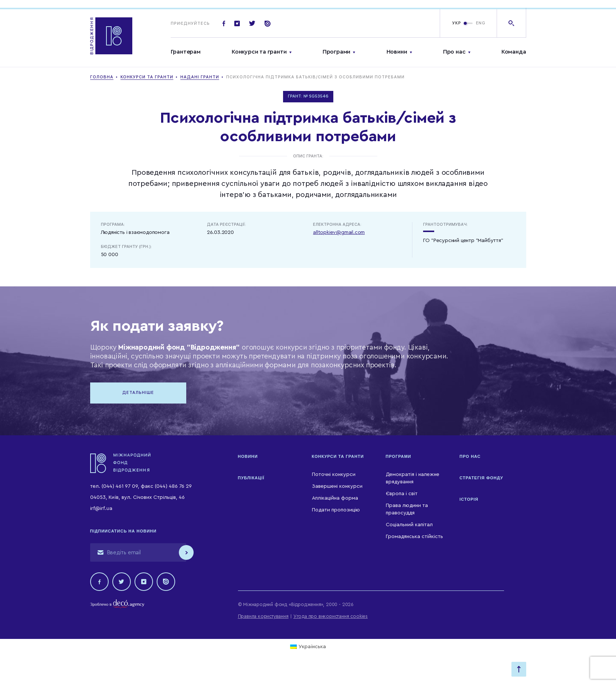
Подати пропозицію (336, 510)
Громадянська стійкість (414, 537)
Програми (336, 52)
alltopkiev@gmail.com (339, 232)
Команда (514, 52)
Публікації (251, 478)
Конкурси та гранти (259, 52)
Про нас (454, 52)
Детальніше (138, 393)
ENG (481, 23)
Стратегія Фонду (481, 478)
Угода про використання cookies (331, 616)
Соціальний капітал (409, 525)
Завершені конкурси (337, 486)
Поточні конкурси (334, 474)
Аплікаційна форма (335, 498)
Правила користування (263, 616)
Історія (469, 499)
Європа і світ (402, 494)
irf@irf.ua (101, 508)
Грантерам (186, 52)
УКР (457, 23)
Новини (397, 52)
